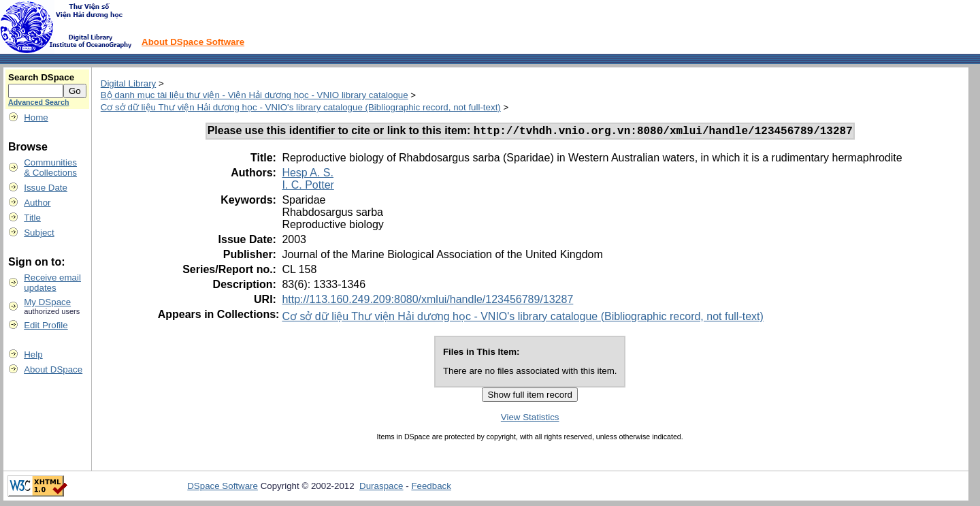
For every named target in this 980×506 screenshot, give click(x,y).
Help (33, 354)
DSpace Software (223, 488)
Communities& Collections (50, 168)
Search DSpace (41, 77)
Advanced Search (38, 102)
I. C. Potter (308, 187)
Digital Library (128, 83)
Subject (39, 233)
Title (32, 218)
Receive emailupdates (52, 283)
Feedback (431, 488)
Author (37, 203)
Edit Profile (46, 325)
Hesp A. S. (308, 175)
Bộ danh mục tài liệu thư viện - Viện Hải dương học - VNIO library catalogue (255, 95)
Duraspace (381, 488)
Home (36, 117)
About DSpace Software (193, 42)
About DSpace (53, 369)
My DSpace (47, 302)
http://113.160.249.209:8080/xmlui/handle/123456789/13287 (427, 301)
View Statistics (530, 419)
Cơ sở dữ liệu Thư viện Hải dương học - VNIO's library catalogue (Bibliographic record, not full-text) (301, 107)
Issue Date (46, 188)
